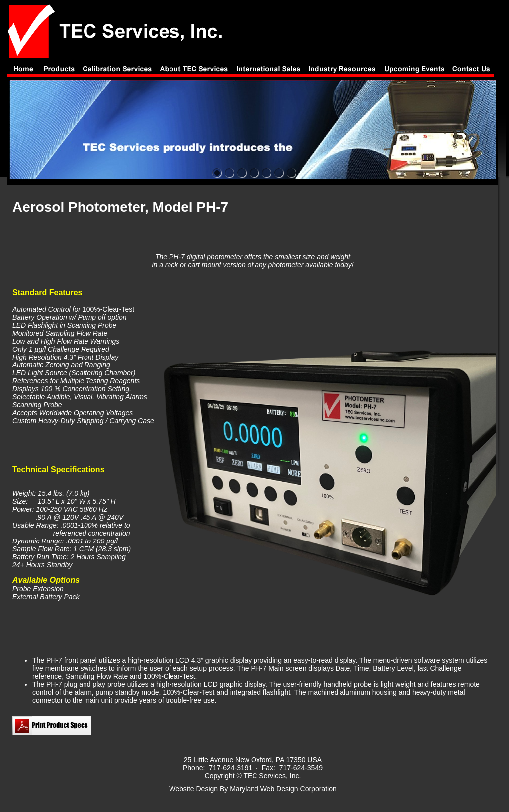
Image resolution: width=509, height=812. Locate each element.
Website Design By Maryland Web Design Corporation (253, 789)
